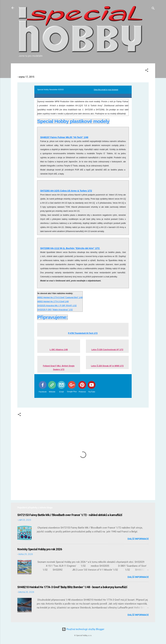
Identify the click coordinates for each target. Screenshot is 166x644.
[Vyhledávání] (153, 9)
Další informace (138, 539)
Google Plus (72, 392)
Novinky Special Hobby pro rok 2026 (40, 549)
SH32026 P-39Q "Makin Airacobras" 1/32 (55, 310)
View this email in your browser (106, 90)
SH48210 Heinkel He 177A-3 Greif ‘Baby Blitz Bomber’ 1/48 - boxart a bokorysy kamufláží (72, 587)
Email (62, 392)
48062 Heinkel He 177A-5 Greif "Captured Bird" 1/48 (60, 297)
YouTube (92, 392)
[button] (147, 71)
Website (52, 392)
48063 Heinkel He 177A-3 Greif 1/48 (53, 302)
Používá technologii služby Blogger (83, 629)
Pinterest (82, 392)
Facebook (43, 392)
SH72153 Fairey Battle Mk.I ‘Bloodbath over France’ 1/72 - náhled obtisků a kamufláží (70, 515)
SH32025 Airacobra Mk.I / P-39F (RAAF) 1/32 (57, 306)
